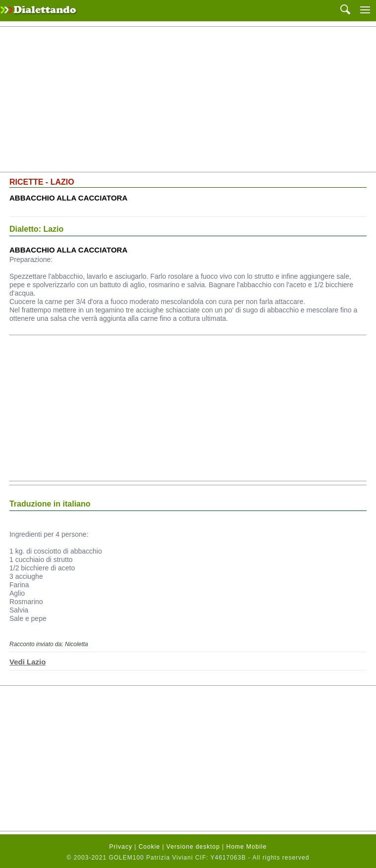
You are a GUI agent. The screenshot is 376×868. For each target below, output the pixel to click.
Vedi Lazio (27, 662)
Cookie (149, 847)
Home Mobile (247, 847)
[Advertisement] (188, 100)
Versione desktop (193, 847)
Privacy (121, 847)
